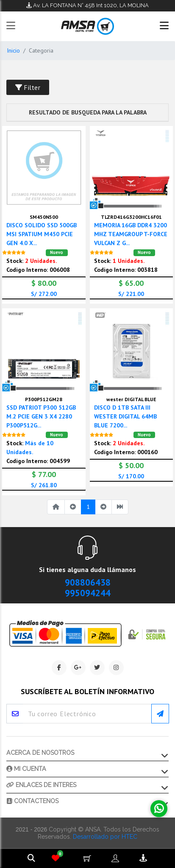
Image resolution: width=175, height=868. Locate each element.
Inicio (13, 50)
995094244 (88, 593)
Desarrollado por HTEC (105, 837)
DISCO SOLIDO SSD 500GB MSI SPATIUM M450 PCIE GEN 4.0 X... (42, 234)
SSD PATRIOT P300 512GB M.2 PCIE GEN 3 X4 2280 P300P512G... (41, 416)
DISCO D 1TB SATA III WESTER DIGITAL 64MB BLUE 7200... (125, 416)
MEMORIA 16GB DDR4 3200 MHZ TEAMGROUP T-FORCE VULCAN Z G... (131, 234)
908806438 (88, 582)
